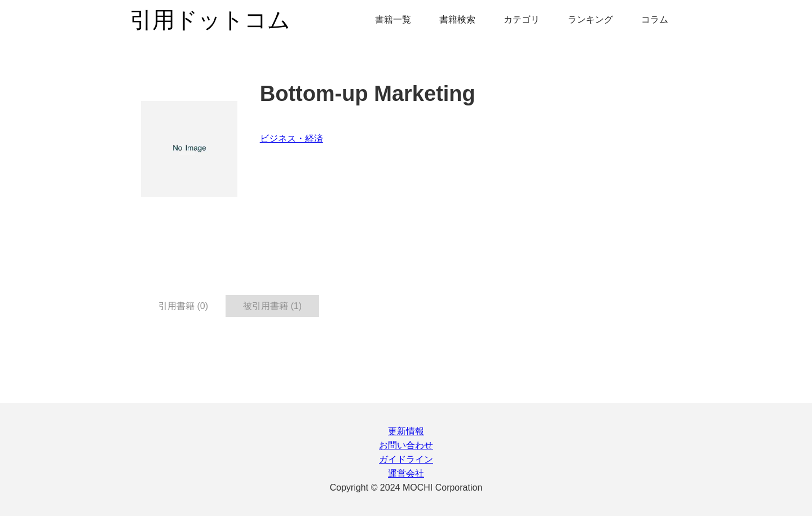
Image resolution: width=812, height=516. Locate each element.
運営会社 (406, 473)
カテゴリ (522, 19)
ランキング (590, 19)
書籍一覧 (393, 19)
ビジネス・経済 (292, 138)
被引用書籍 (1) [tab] (272, 306)
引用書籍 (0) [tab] (183, 306)
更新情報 (406, 431)
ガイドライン (406, 459)
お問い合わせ (406, 445)
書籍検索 (457, 19)
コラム (655, 19)
